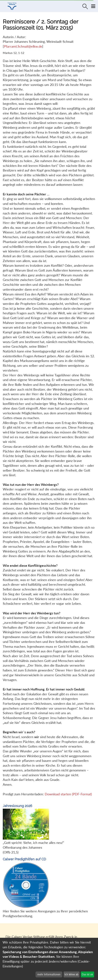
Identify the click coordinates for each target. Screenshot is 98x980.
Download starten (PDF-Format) (68, 794)
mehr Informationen (49, 974)
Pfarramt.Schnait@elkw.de (23, 46)
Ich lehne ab (71, 974)
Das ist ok (87, 974)
